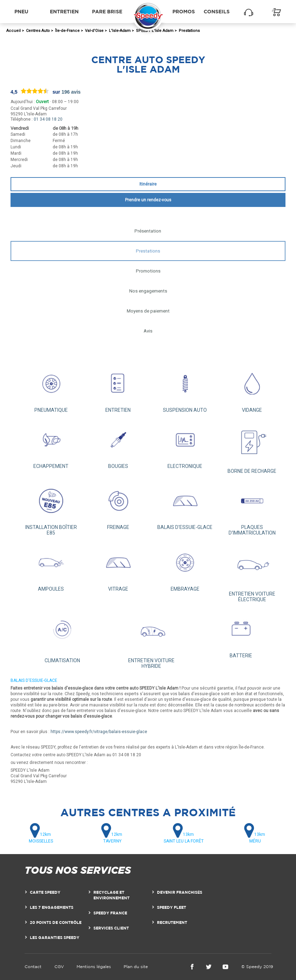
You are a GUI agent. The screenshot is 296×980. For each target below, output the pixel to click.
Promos (184, 11)
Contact (33, 966)
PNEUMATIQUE (51, 388)
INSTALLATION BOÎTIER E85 (51, 508)
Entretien (64, 11)
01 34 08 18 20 (48, 119)
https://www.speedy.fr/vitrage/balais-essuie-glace (99, 732)
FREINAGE (118, 505)
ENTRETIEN (118, 388)
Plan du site (136, 966)
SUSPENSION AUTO (185, 388)
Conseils (217, 11)
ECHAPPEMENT (51, 444)
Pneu (21, 11)
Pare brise (107, 11)
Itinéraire (148, 184)
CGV (59, 966)
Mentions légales (94, 966)
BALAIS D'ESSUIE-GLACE (185, 505)
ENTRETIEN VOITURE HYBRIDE (152, 639)
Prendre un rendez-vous (148, 200)
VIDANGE (252, 388)
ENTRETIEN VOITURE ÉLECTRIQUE (252, 572)
